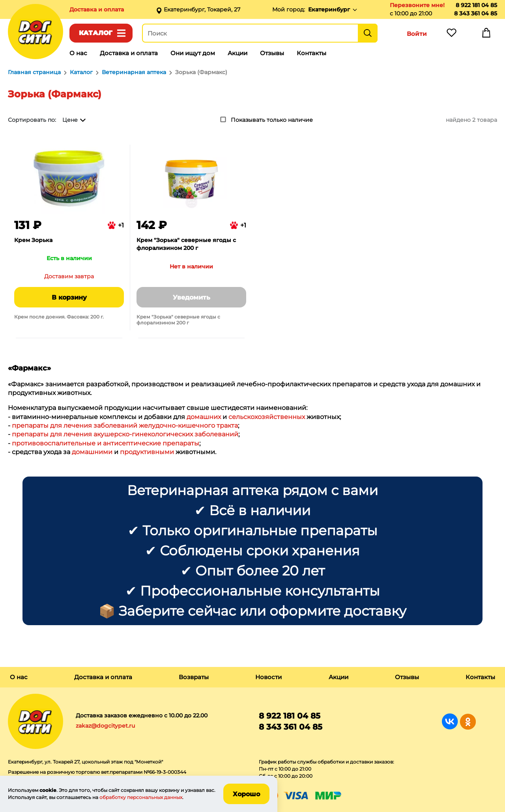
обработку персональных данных (141, 797)
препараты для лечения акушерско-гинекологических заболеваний (125, 434)
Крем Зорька (33, 240)
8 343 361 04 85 (476, 13)
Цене (70, 120)
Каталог (96, 33)
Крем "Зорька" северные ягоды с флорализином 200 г (186, 244)
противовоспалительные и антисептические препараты (106, 443)
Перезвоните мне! (417, 5)
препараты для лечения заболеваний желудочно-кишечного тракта (125, 426)
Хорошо (246, 794)
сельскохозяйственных (267, 417)
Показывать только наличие (272, 120)
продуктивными (147, 452)
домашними (92, 452)
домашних (204, 417)
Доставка (97, 9)
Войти (417, 34)
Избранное (451, 35)
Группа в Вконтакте (450, 722)
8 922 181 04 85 (476, 5)
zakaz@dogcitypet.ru (105, 726)
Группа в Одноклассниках (468, 722)
